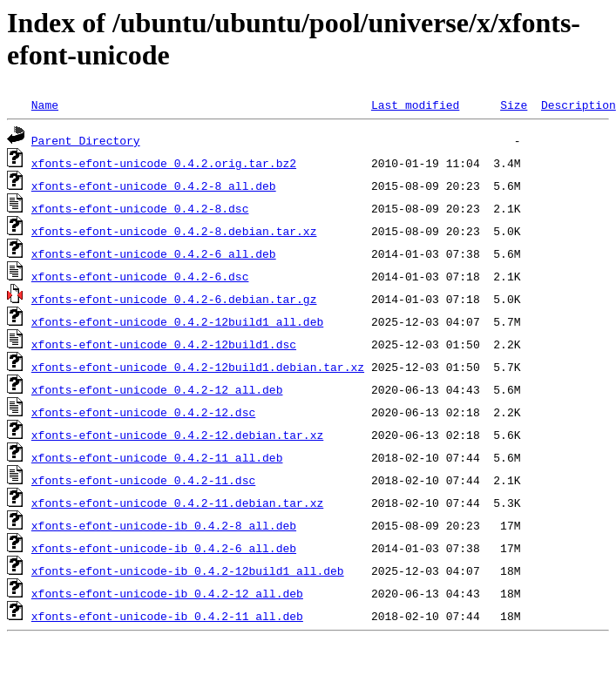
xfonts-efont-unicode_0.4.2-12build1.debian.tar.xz (198, 367)
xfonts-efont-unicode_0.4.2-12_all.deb (157, 389)
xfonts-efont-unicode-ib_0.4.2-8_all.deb (164, 525)
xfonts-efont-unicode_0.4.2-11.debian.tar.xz (177, 503)
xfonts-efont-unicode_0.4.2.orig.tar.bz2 (164, 163)
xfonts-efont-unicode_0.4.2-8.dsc (140, 208)
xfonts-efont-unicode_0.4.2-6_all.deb (154, 253)
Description (579, 105)
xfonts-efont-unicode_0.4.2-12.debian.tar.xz (177, 435)
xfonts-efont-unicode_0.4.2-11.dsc (143, 480)
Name (45, 105)
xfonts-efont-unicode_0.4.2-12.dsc (143, 412)
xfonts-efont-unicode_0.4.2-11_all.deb (157, 457)
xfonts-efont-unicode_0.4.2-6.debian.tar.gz (174, 299)
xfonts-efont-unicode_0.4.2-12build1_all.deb (177, 321)
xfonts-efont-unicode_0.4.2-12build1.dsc (164, 344)
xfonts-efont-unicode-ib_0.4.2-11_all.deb (167, 616)
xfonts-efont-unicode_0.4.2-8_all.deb (154, 186)
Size (514, 105)
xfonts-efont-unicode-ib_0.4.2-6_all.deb (164, 548)
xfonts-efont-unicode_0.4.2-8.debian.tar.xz (174, 231)
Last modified (415, 105)
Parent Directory (86, 140)
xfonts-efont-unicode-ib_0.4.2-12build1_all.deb (188, 570)
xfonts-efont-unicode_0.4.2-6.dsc (140, 276)
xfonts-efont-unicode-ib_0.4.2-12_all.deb (167, 593)
